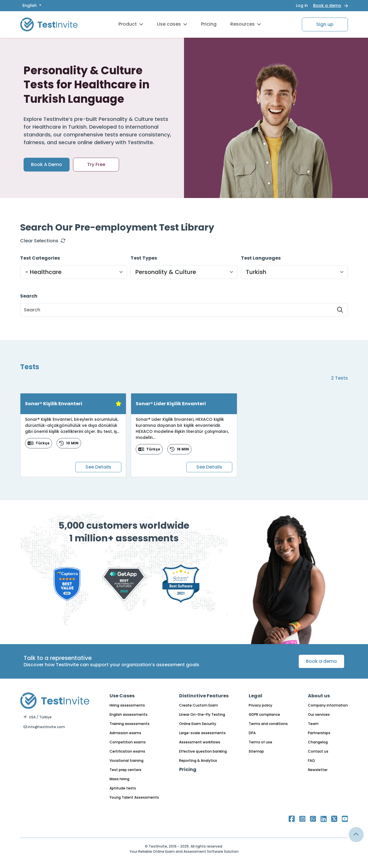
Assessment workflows (200, 742)
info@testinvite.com (44, 727)
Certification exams (127, 751)
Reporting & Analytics (198, 761)
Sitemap (256, 751)
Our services (319, 714)
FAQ (311, 761)
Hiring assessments (127, 705)
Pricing (209, 24)
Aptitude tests (123, 788)
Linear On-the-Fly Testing (202, 714)
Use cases (172, 24)
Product (131, 24)
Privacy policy (260, 705)
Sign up (325, 24)
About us (319, 696)
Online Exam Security (198, 724)
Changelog (318, 742)
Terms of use (260, 742)
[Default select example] (74, 272)
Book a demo (327, 5)
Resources (246, 24)
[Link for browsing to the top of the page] (356, 835)
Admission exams (125, 733)
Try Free (96, 164)
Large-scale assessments (202, 733)
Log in (302, 5)
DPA (252, 733)
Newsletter (318, 770)
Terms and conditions (268, 724)
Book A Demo (47, 164)
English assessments (129, 714)
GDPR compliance (264, 714)
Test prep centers (125, 770)
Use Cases (122, 696)
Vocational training (126, 761)
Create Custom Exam (199, 705)
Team (313, 724)
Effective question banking (203, 751)
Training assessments (130, 724)
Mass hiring (119, 779)
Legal (255, 696)
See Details (98, 467)
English (30, 5)
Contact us (318, 751)
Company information (328, 705)
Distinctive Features (204, 696)
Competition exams (128, 742)
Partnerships (319, 733)
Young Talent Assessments (134, 797)
